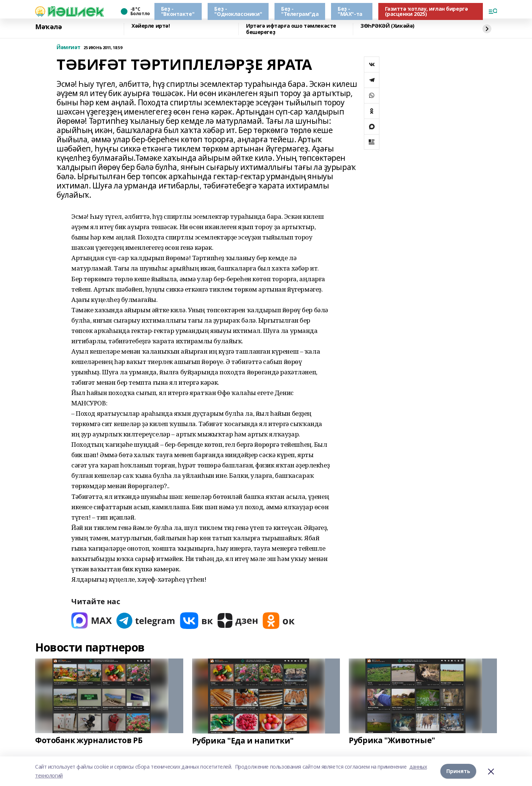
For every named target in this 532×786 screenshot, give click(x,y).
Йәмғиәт (69, 47)
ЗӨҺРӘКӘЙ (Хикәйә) (388, 26)
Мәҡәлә (48, 27)
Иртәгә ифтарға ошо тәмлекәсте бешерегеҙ (291, 29)
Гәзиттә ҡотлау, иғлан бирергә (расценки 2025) (427, 11)
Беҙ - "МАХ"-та (350, 11)
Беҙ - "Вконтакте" (178, 11)
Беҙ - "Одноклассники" (238, 11)
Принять (458, 771)
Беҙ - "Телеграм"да (300, 11)
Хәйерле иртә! (151, 26)
